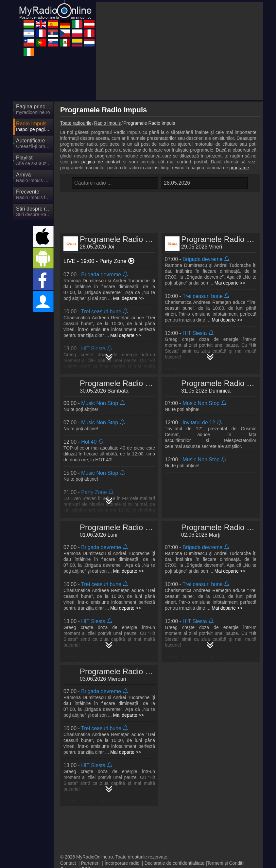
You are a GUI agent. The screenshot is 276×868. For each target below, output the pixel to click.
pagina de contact (101, 162)
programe (239, 168)
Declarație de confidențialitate (175, 850)
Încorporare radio (122, 850)
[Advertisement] (180, 51)
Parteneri (90, 850)
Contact (68, 850)
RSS (86, 856)
